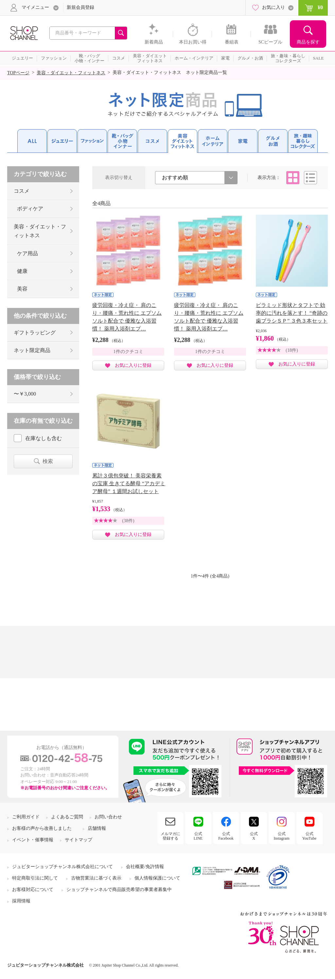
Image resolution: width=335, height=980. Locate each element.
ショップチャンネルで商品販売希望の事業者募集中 (119, 890)
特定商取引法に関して (35, 878)
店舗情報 (97, 828)
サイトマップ (79, 840)
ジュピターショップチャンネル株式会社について (62, 867)
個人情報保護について (157, 878)
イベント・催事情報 (33, 840)
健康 (22, 271)
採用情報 (21, 901)
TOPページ (18, 73)
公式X (254, 836)
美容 (22, 289)
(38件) (128, 521)
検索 (48, 461)
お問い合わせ (108, 817)
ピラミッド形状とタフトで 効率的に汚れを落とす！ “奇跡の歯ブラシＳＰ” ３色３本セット (292, 313)
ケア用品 (27, 253)
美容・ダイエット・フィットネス (71, 73)
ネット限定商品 (32, 350)
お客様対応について (33, 890)
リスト (310, 178)
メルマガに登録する (170, 836)
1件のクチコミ (128, 352)
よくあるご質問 (67, 817)
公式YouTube (309, 836)
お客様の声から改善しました (42, 828)
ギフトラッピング (35, 333)
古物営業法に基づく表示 (96, 878)
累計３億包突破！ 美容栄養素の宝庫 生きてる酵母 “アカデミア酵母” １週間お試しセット (129, 483)
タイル (293, 178)
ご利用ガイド (26, 817)
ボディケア (30, 209)
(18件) (292, 350)
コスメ (22, 191)
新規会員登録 (80, 7)
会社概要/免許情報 (145, 867)
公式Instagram (282, 836)
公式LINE (198, 836)
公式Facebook (226, 836)
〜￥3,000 (25, 394)
